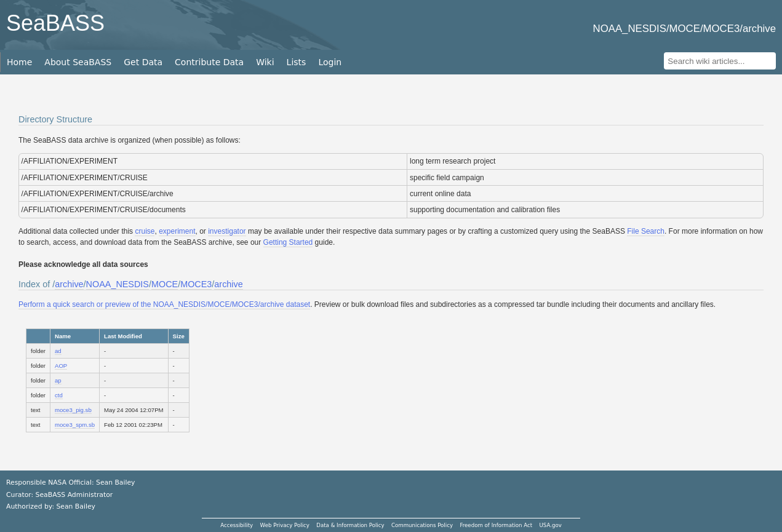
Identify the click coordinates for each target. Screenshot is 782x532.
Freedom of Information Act (496, 525)
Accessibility (237, 525)
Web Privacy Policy (285, 525)
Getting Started (288, 242)
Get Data (143, 62)
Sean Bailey (75, 506)
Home (19, 62)
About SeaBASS (78, 62)
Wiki (265, 62)
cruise (145, 231)
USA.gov (551, 525)
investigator (227, 231)
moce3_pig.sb (73, 410)
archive (69, 284)
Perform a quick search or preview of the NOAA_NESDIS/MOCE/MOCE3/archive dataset (164, 304)
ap (58, 380)
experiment (177, 231)
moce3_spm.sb (75, 425)
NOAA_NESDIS (118, 284)
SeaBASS (55, 23)
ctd (59, 395)
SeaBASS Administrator (74, 495)
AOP (61, 366)
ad (58, 351)
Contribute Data (209, 62)
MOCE (165, 284)
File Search (646, 231)
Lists (297, 62)
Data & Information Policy (350, 525)
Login (330, 62)
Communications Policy (422, 525)
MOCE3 (196, 284)
